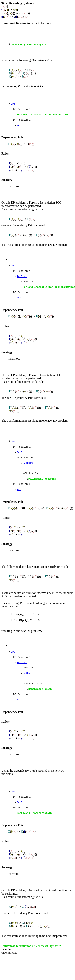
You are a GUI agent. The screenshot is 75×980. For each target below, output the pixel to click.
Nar (19, 129)
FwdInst (22, 282)
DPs (13, 106)
